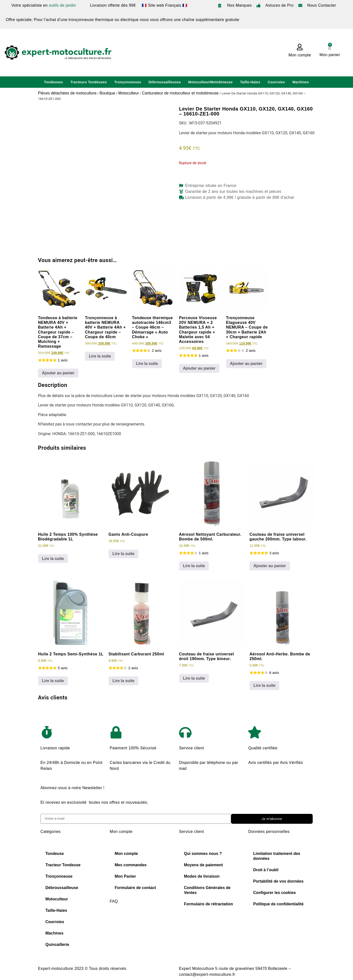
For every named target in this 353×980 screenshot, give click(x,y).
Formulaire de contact (135, 888)
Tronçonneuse (59, 876)
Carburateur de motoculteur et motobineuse (180, 93)
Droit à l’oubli (266, 870)
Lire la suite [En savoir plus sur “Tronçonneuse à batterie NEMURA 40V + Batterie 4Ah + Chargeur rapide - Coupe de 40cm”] (100, 356)
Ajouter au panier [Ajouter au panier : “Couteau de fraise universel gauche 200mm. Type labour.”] (270, 566)
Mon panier (330, 55)
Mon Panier (125, 876)
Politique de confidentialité (279, 904)
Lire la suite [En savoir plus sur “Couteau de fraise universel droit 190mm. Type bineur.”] (194, 678)
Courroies (276, 82)
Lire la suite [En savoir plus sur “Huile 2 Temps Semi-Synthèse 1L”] (53, 681)
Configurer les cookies (275, 893)
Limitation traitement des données (277, 856)
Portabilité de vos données (279, 881)
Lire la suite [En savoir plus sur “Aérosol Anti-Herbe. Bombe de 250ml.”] (265, 685)
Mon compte (300, 55)
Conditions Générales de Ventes (207, 890)
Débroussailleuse (62, 888)
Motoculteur (129, 93)
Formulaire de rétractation (209, 904)
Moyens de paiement (203, 865)
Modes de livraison (202, 876)
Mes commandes (131, 865)
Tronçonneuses (128, 82)
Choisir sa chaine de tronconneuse (142, 921)
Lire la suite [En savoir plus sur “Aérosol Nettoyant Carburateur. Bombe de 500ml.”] (194, 566)
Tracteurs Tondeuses (89, 82)
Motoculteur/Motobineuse (211, 82)
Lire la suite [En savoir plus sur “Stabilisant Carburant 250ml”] (124, 681)
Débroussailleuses (165, 82)
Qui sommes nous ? (203, 854)
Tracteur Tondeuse (63, 865)
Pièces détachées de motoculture (67, 93)
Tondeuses (53, 82)
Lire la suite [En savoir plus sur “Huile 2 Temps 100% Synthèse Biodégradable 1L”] (53, 559)
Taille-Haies (250, 82)
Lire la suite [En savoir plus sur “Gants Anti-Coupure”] (124, 554)
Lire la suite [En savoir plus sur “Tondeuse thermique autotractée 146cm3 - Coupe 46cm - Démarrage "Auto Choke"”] (147, 364)
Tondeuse (55, 854)
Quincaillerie (57, 945)
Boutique (107, 93)
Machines (301, 82)
